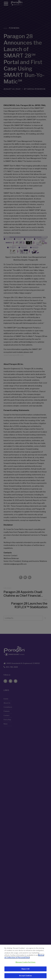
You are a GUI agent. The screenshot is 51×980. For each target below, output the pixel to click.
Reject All (25, 969)
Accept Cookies (25, 976)
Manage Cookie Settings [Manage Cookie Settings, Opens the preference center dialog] (26, 963)
